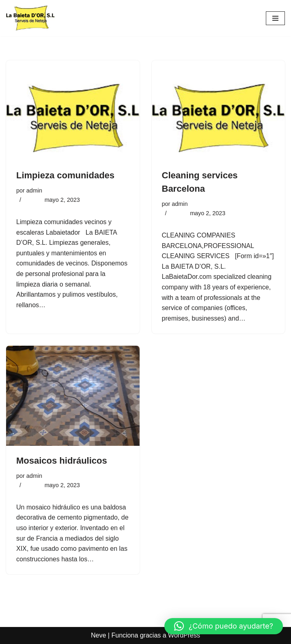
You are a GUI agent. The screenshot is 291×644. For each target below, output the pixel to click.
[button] (224, 626)
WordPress (184, 635)
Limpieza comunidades (65, 175)
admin (34, 190)
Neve (98, 635)
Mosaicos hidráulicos (62, 461)
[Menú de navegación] (275, 18)
